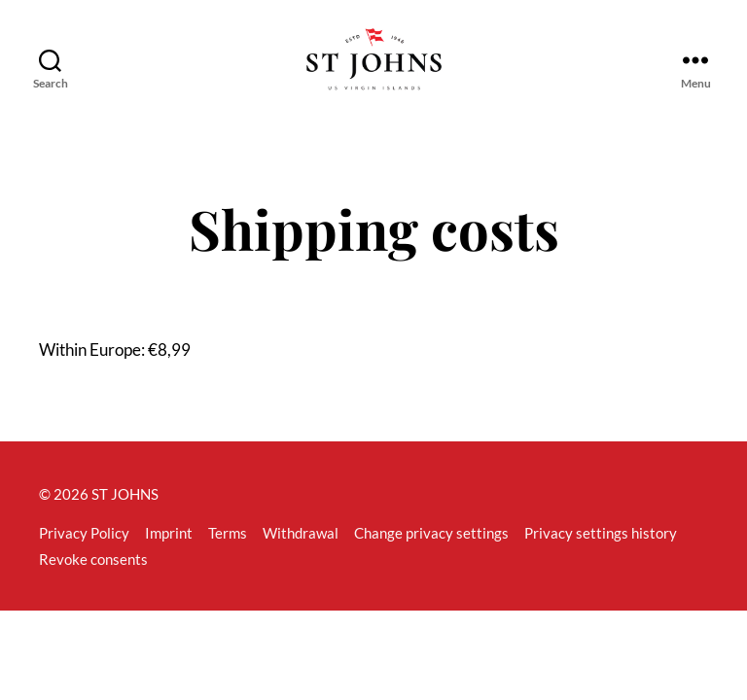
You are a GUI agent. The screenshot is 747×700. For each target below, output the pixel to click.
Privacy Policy (84, 555)
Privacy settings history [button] (601, 555)
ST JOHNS (125, 516)
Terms (228, 555)
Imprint (169, 555)
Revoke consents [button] (93, 581)
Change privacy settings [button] (431, 555)
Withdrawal (301, 555)
